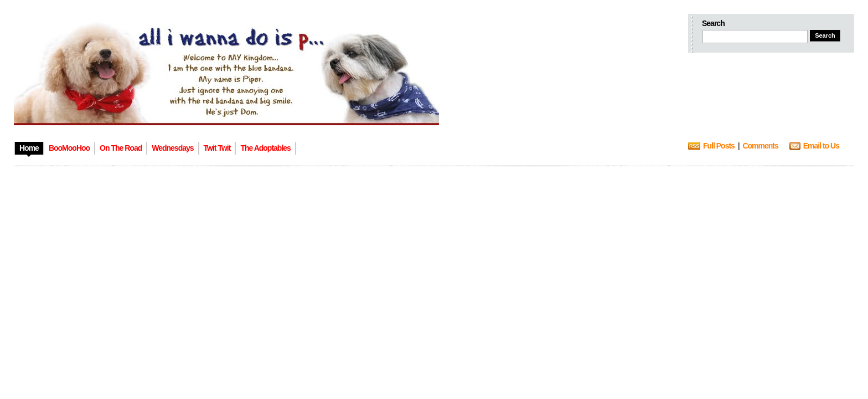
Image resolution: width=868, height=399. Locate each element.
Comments (760, 146)
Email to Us (821, 146)
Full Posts (719, 146)
